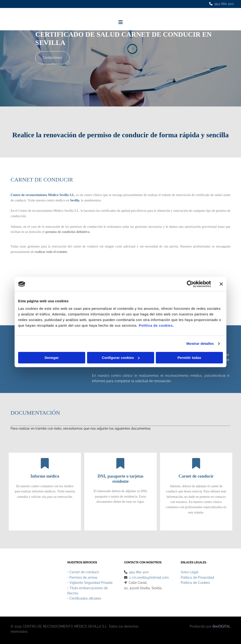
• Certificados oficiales (84, 599)
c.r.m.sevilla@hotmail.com (149, 578)
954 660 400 (224, 4)
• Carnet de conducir (83, 573)
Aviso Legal (190, 573)
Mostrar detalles (200, 344)
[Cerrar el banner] (221, 284)
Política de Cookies (195, 584)
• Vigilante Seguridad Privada (90, 584)
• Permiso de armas (82, 578)
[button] (52, 58)
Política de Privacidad (197, 578)
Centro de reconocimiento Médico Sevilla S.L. (43, 195)
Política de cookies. (156, 325)
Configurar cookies (121, 358)
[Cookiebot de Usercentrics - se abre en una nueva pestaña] (190, 284)
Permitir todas (189, 358)
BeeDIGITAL (221, 627)
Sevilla (75, 200)
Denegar (52, 358)
